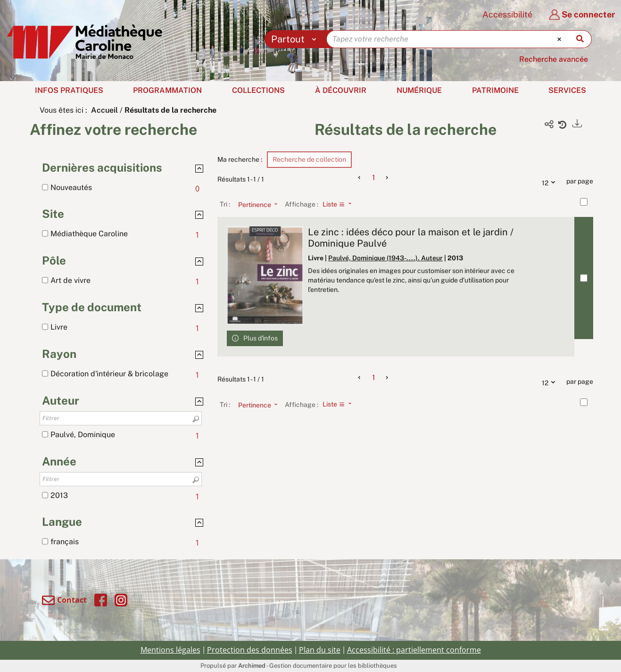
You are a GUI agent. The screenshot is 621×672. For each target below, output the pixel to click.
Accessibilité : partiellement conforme (414, 650)
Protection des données (250, 650)
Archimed (252, 666)
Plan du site (320, 650)
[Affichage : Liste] (340, 204)
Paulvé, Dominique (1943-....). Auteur (385, 258)
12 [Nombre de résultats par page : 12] (551, 182)
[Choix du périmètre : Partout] (296, 39)
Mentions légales (170, 650)
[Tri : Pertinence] (255, 204)
